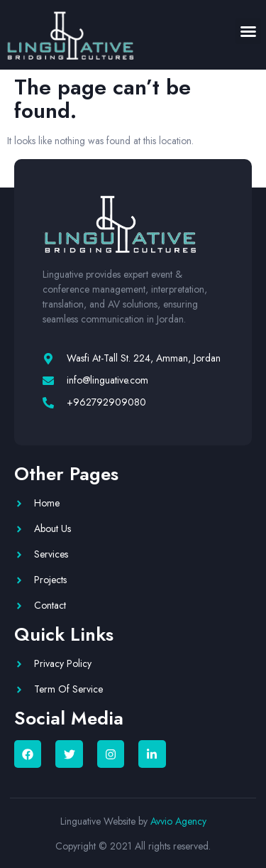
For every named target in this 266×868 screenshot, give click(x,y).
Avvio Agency (178, 821)
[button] (248, 31)
